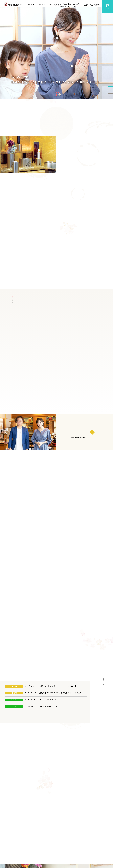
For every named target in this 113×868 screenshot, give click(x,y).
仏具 (60, 10)
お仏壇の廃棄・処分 (74, 850)
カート (108, 6)
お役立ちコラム (72, 858)
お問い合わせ (89, 5)
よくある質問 (94, 862)
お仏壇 (50, 10)
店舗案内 (97, 10)
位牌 (55, 10)
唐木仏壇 (52, 855)
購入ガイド (93, 858)
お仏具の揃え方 (73, 865)
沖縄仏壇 (52, 849)
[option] (56, 62)
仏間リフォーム (77, 10)
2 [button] (111, 98)
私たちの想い (88, 10)
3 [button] (111, 100)
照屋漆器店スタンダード (98, 854)
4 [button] (111, 102)
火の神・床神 (67, 10)
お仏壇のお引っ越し (74, 854)
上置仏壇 (52, 859)
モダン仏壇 (53, 852)
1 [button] (111, 96)
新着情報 (69, 846)
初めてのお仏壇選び (74, 862)
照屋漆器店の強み (95, 846)
